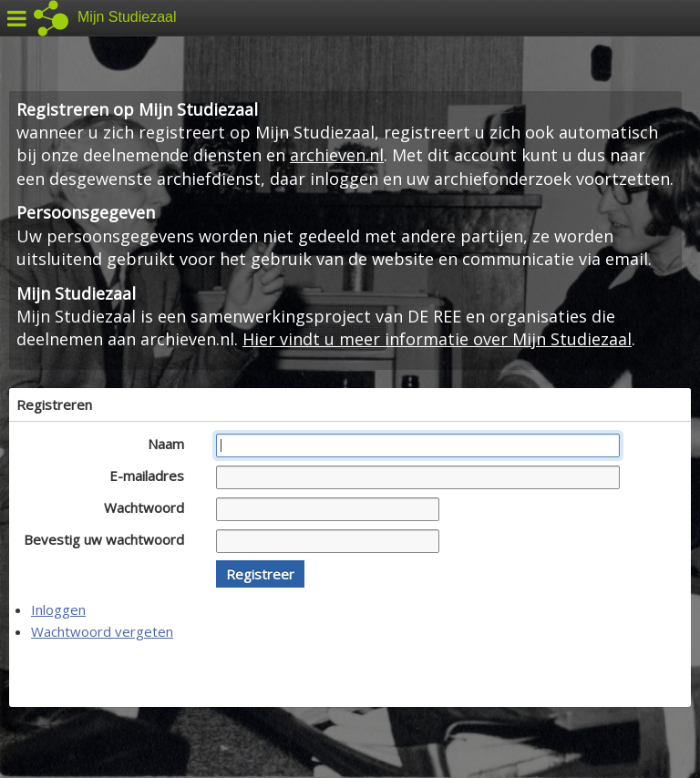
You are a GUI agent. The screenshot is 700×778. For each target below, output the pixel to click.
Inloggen (58, 609)
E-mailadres (152, 476)
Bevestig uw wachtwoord (109, 539)
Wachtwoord (149, 507)
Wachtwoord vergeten (102, 631)
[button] (260, 574)
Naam (171, 444)
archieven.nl (337, 155)
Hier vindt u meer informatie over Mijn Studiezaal (437, 339)
